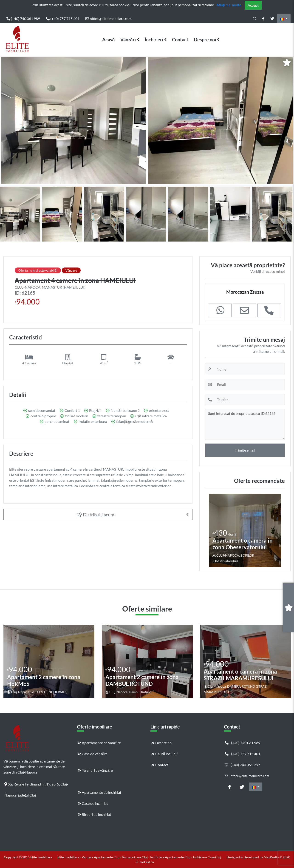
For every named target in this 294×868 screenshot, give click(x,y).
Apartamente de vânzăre (99, 743)
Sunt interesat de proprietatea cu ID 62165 (245, 424)
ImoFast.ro (146, 862)
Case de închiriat (93, 803)
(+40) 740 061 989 (23, 18)
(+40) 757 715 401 (63, 18)
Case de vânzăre (93, 754)
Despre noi (205, 40)
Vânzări (128, 40)
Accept (253, 5)
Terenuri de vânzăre (95, 770)
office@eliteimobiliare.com (109, 18)
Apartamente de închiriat (100, 792)
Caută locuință (165, 754)
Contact (180, 40)
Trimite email (245, 450)
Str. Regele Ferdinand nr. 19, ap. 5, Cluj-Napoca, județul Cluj (36, 786)
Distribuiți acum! (96, 515)
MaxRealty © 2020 (277, 857)
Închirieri (154, 40)
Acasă (108, 40)
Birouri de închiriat (95, 814)
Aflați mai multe (229, 5)
